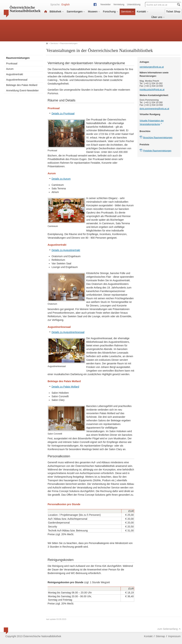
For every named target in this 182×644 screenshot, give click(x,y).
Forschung (111, 11)
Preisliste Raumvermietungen (157, 151)
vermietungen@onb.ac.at (152, 67)
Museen (94, 11)
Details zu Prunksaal (63, 113)
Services (128, 11)
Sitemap (160, 636)
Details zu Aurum (61, 179)
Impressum (174, 636)
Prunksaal (12, 63)
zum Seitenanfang (169, 629)
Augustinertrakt (15, 74)
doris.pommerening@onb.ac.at (154, 109)
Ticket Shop (173, 11)
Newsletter (106, 4)
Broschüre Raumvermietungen (158, 138)
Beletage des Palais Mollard (22, 85)
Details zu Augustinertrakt (66, 250)
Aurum (10, 69)
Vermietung (119, 4)
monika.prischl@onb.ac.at (152, 90)
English (66, 4)
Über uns (158, 17)
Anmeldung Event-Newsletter (22, 90)
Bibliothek (57, 11)
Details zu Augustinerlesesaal (68, 332)
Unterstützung (134, 4)
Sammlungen (76, 11)
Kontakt (143, 11)
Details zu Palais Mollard (65, 387)
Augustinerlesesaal (17, 80)
